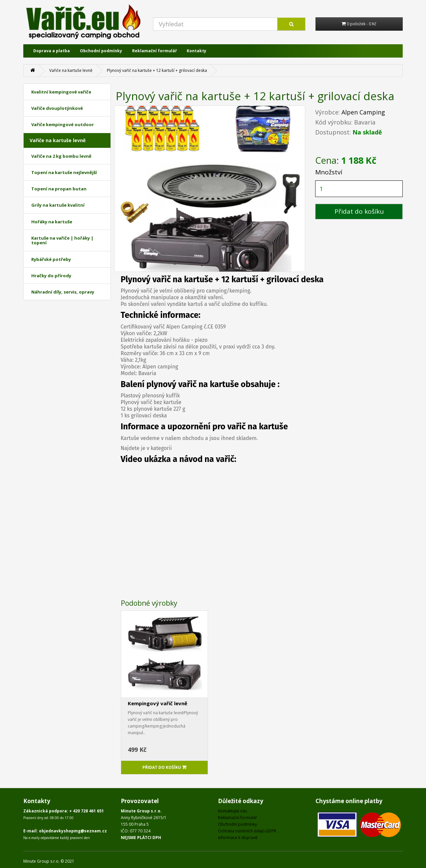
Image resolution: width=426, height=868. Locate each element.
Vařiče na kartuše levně (71, 70)
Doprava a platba (52, 51)
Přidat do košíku (359, 211)
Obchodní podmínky (101, 51)
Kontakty (197, 51)
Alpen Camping (363, 112)
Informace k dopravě (238, 838)
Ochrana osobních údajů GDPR (247, 831)
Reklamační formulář (154, 51)
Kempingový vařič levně (158, 703)
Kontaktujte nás (232, 811)
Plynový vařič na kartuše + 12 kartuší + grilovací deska (157, 70)
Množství (329, 172)
